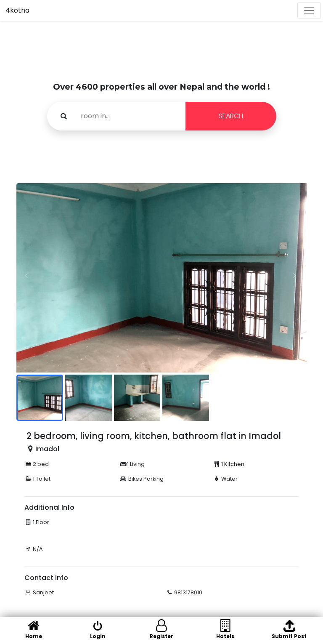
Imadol (47, 449)
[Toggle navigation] (309, 11)
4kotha (17, 10)
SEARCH (231, 116)
